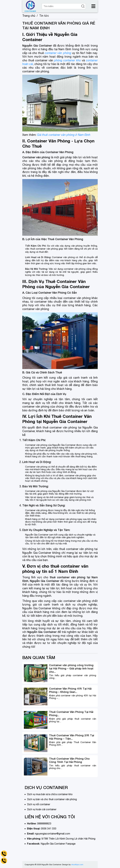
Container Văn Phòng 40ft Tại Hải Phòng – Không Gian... (70, 690)
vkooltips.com (77, 865)
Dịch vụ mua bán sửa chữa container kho (50, 794)
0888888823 (44, 823)
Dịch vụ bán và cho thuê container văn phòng (52, 799)
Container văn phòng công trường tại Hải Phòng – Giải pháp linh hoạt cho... (71, 668)
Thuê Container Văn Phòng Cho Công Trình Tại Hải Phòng (69, 760)
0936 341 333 (49, 829)
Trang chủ (29, 16)
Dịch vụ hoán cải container (42, 809)
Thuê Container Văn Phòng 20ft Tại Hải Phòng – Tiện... (72, 737)
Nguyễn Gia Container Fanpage (58, 844)
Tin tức (44, 16)
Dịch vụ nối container (39, 804)
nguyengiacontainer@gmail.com (52, 834)
